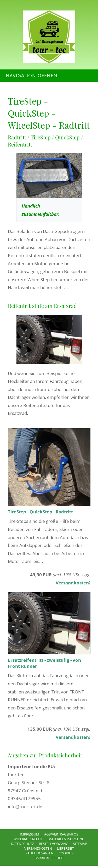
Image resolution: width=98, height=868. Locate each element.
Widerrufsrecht (28, 839)
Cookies (66, 853)
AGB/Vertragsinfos (61, 834)
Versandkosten (72, 583)
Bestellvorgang (54, 844)
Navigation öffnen (32, 75)
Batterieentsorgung (66, 839)
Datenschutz (22, 844)
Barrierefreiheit (49, 858)
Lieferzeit (65, 848)
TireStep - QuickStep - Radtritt (40, 512)
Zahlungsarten (40, 853)
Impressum (30, 834)
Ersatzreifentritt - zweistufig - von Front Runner (44, 663)
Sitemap (80, 844)
